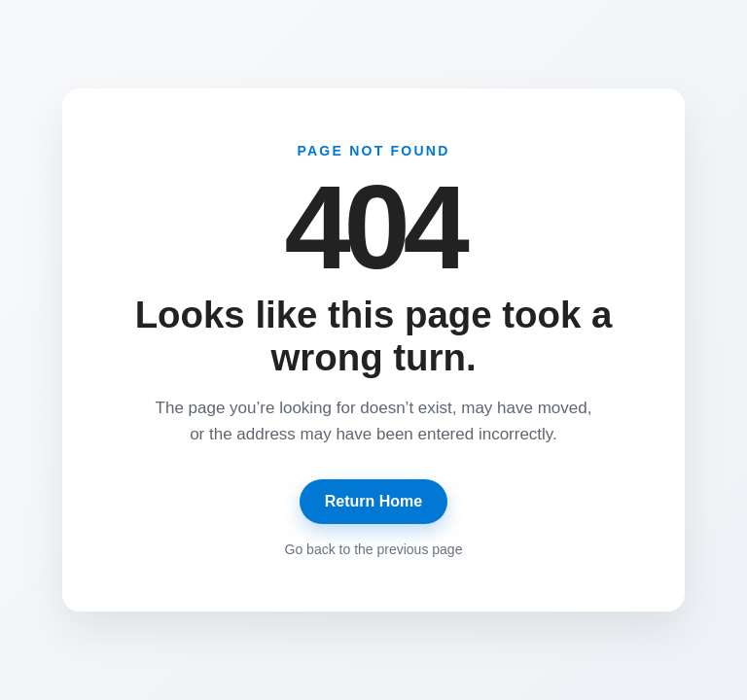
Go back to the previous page (374, 549)
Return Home (373, 501)
